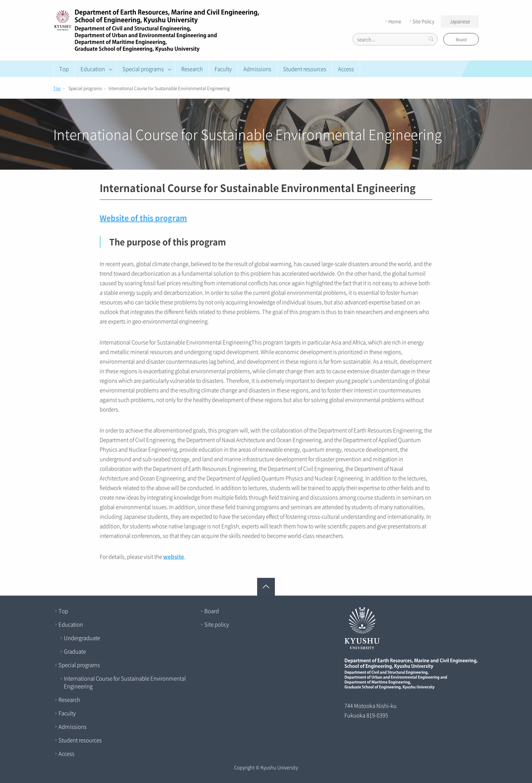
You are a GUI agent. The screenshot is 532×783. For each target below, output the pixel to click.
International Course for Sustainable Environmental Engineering (125, 682)
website (174, 557)
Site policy (217, 624)
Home (392, 21)
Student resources (305, 69)
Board (461, 40)
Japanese (460, 21)
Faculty (223, 69)
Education (71, 624)
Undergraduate (82, 638)
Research (192, 69)
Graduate (75, 651)
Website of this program (143, 218)
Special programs (79, 665)
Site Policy (421, 21)
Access (346, 69)
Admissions (257, 69)
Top (64, 69)
